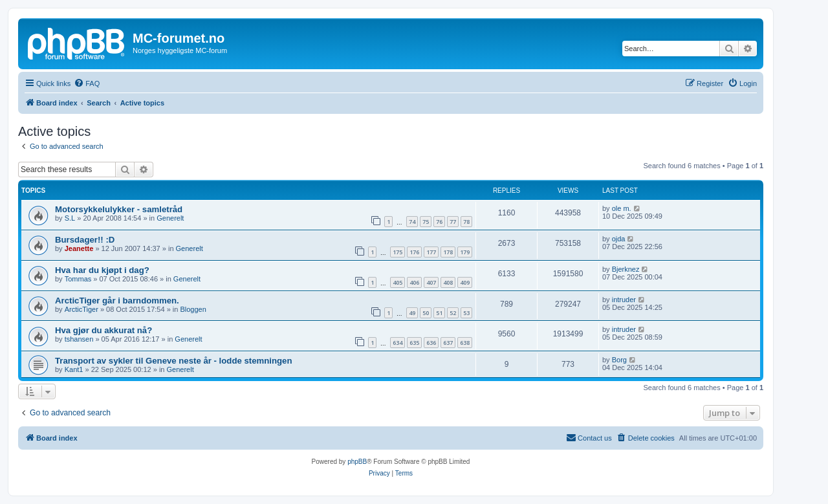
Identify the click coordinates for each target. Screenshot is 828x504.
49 (412, 313)
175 (398, 252)
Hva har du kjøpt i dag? (102, 270)
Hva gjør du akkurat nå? (103, 330)
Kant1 (74, 369)
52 (453, 313)
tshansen (79, 339)
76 (439, 222)
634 (398, 343)
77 (453, 222)
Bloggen (193, 309)
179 (465, 252)
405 (398, 282)
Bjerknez (626, 269)
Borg (619, 360)
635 (414, 343)
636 (431, 343)
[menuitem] (87, 83)
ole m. (622, 208)
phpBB (357, 462)
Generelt (170, 218)
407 (431, 282)
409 (465, 282)
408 (448, 282)
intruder (624, 300)
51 (439, 313)
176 (414, 252)
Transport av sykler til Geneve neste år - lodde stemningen (173, 361)
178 (448, 252)
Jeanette (79, 248)
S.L (70, 218)
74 (412, 222)
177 (431, 252)
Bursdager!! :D (85, 240)
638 (465, 343)
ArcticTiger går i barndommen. (117, 301)
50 (426, 313)
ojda (619, 239)
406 (414, 282)
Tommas (78, 279)
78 (466, 222)
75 (426, 222)
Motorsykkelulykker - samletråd (119, 209)
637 (448, 343)
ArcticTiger (82, 309)
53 (466, 313)
